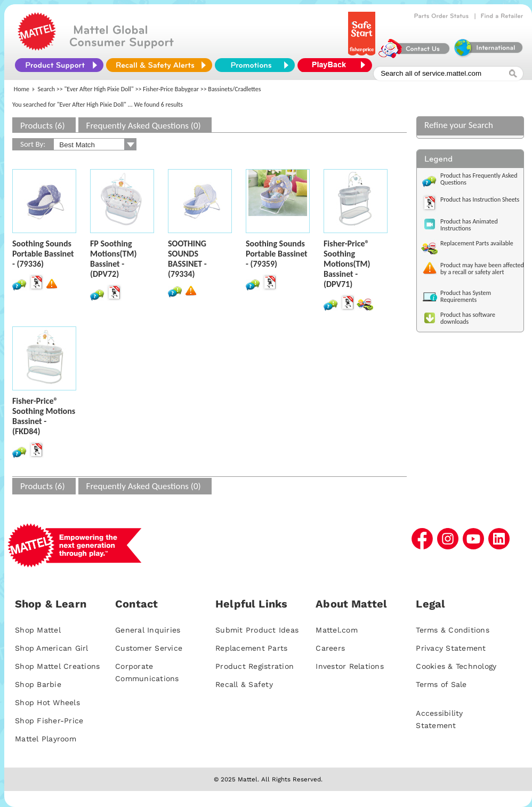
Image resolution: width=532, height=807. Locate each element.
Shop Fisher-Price (49, 721)
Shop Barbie (38, 684)
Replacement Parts (251, 648)
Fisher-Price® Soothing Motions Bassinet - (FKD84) (44, 416)
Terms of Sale (441, 684)
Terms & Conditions (453, 630)
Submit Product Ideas (257, 630)
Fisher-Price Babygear (171, 89)
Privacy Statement (451, 648)
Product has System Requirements (466, 296)
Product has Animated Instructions (469, 225)
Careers (330, 648)
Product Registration (255, 666)
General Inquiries (148, 630)
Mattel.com (337, 630)
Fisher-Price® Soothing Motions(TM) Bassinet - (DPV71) (347, 264)
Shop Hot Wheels (47, 702)
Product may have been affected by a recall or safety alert (482, 269)
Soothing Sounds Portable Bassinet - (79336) (43, 254)
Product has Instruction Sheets (480, 199)
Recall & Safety (244, 684)
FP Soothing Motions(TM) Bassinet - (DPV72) (113, 259)
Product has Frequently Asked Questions (479, 179)
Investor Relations (350, 666)
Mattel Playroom (46, 739)
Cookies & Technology (456, 666)
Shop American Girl (52, 648)
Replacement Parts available (477, 243)
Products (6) (43, 126)
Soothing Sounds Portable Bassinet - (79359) (277, 254)
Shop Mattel (38, 630)
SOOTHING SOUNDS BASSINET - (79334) (187, 259)
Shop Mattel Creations (57, 666)
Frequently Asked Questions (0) (144, 126)
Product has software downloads (468, 318)
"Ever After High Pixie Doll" (99, 89)
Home (22, 89)
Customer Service (149, 648)
